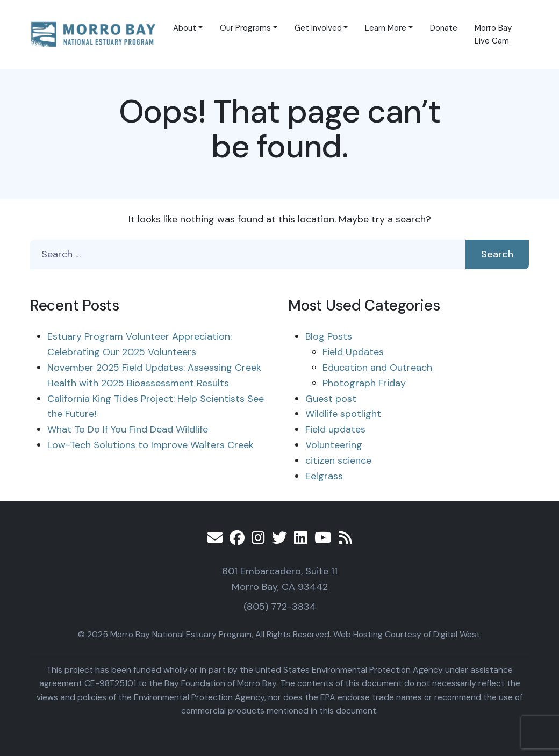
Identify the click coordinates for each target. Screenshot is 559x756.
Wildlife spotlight (343, 414)
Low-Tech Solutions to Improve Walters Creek (150, 445)
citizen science (338, 460)
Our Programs (245, 28)
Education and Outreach (377, 368)
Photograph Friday (364, 383)
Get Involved (318, 28)
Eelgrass (324, 476)
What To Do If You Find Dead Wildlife (128, 429)
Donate (444, 28)
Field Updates (353, 352)
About (185, 28)
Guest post (331, 399)
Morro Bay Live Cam (493, 34)
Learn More (386, 28)
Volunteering (334, 445)
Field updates (335, 429)
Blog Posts (329, 336)
